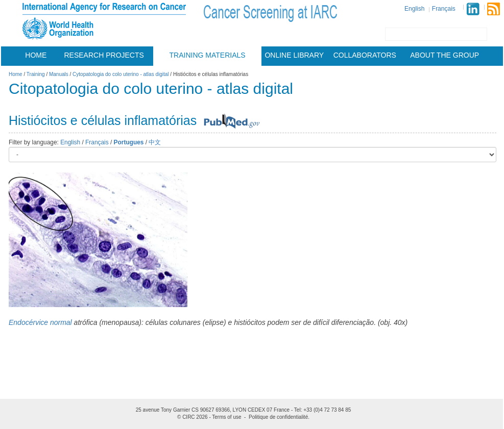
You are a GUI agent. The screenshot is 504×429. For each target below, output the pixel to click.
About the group (445, 55)
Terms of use (226, 417)
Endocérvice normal (40, 322)
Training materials (208, 55)
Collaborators (365, 55)
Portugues (129, 142)
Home (36, 55)
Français (444, 9)
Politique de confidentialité (278, 417)
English (414, 9)
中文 (155, 142)
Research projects (104, 55)
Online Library (294, 55)
